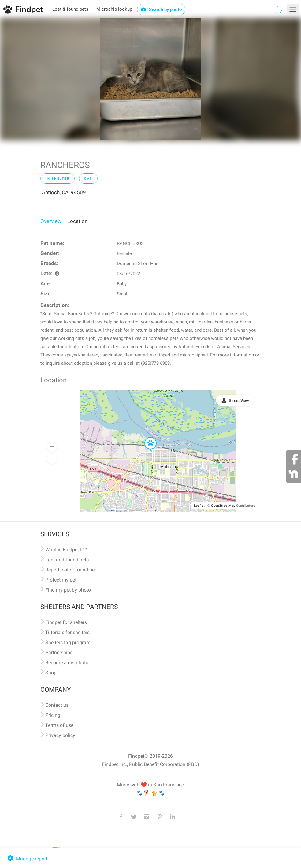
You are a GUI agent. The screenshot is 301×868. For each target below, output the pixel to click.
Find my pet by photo (68, 590)
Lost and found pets (67, 560)
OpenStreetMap (223, 506)
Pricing (53, 715)
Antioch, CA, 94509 (64, 192)
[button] (146, 437)
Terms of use (59, 725)
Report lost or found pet (71, 570)
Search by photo (161, 9)
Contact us (57, 705)
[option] (150, 79)
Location (77, 221)
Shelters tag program (68, 642)
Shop (51, 673)
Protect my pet (61, 580)
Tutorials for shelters (67, 632)
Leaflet (199, 506)
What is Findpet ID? (66, 550)
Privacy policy (60, 735)
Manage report (27, 859)
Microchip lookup (114, 9)
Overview (51, 221)
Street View (239, 401)
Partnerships (59, 653)
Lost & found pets (70, 9)
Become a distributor (68, 663)
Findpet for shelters (66, 622)
